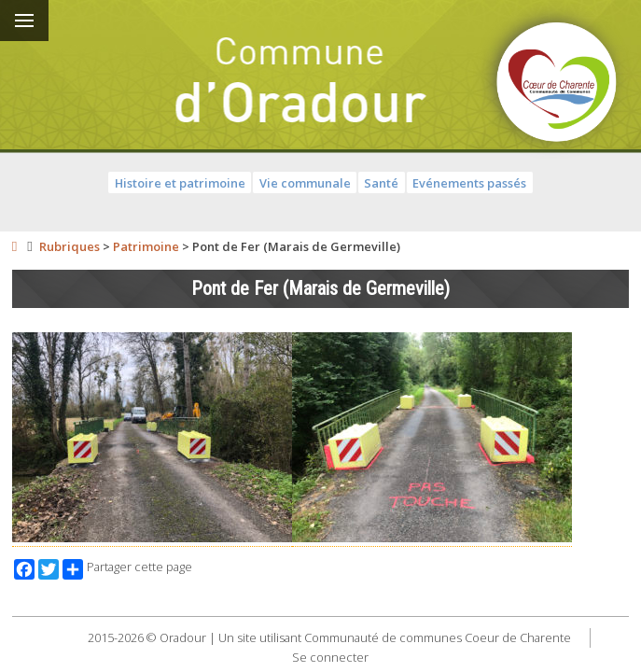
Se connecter (330, 657)
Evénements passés (469, 183)
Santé (381, 183)
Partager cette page (127, 569)
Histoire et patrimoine (180, 183)
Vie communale (305, 183)
